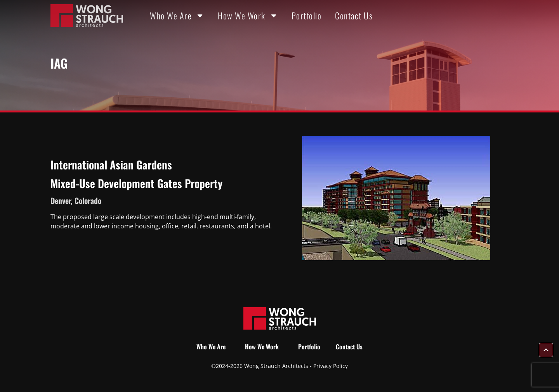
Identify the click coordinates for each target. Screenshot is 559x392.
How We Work (248, 16)
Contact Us (354, 16)
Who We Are (177, 16)
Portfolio (307, 16)
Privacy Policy (331, 366)
